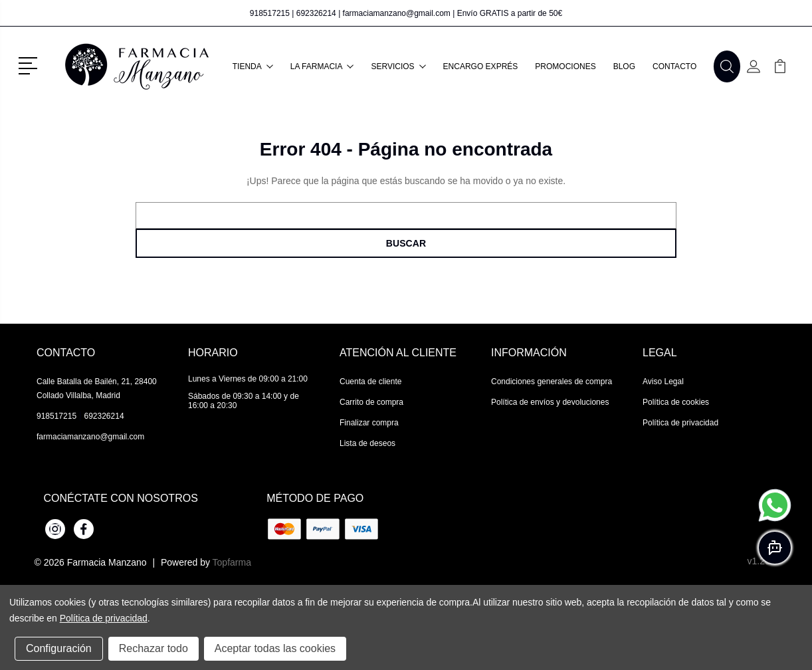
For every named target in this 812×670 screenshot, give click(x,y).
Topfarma (232, 562)
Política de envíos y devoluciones (550, 402)
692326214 (316, 13)
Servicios (398, 66)
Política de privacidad (680, 423)
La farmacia (322, 66)
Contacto (674, 66)
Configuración (59, 648)
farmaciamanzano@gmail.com (397, 13)
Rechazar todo (153, 648)
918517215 (270, 13)
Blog (624, 66)
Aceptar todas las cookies (275, 648)
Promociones (565, 66)
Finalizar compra (369, 423)
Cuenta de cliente (370, 382)
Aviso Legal (663, 382)
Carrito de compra (371, 402)
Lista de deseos (367, 443)
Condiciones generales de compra (552, 382)
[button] (30, 64)
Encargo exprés (481, 66)
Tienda (253, 66)
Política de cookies (676, 402)
